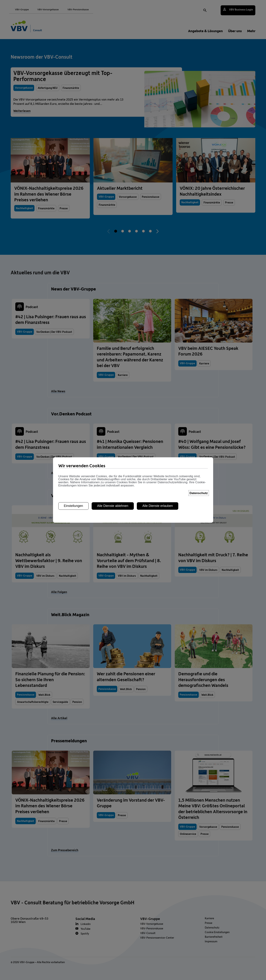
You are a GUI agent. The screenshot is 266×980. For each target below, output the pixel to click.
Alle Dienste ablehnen (113, 500)
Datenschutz (199, 488)
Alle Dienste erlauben (158, 500)
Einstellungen (73, 500)
